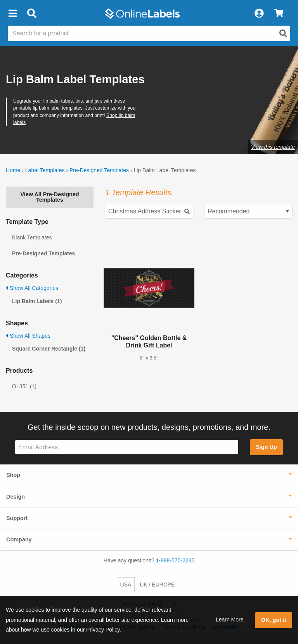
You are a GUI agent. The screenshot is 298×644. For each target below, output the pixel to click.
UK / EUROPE (157, 585)
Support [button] (17, 518)
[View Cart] (279, 14)
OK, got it (274, 620)
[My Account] (259, 14)
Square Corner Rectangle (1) (49, 349)
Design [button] (16, 497)
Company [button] (19, 539)
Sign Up (266, 447)
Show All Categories (32, 288)
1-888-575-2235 (175, 560)
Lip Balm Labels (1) (37, 301)
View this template (273, 147)
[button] (12, 14)
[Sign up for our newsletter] (127, 447)
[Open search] (283, 33)
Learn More (230, 620)
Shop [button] (13, 475)
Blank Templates (32, 237)
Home (13, 170)
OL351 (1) (24, 386)
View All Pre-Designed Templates (49, 197)
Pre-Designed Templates (99, 170)
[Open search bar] (32, 14)
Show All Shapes (28, 336)
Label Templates (45, 170)
